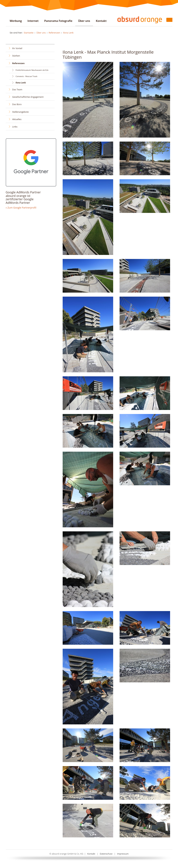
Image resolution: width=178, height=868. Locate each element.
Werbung (16, 21)
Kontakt (101, 21)
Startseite (29, 33)
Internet (33, 21)
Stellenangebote (21, 112)
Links (15, 127)
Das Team (17, 89)
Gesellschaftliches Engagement (28, 97)
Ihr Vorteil (17, 48)
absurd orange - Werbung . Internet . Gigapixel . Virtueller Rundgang (143, 20)
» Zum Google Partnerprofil (21, 208)
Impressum (123, 854)
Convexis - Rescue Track (27, 76)
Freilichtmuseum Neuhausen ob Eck (32, 70)
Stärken (16, 56)
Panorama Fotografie (58, 21)
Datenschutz (106, 854)
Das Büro (17, 104)
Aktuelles (17, 119)
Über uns (84, 21)
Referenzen (54, 33)
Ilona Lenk (68, 33)
